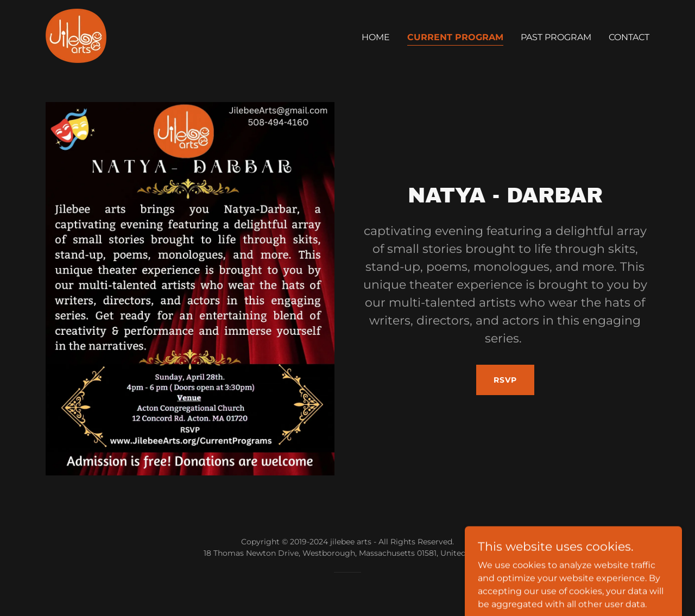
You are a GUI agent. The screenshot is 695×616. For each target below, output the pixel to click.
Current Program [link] (455, 37)
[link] (76, 35)
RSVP (505, 380)
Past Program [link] (556, 37)
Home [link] (376, 37)
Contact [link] (629, 37)
